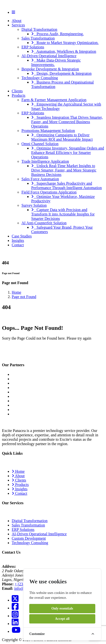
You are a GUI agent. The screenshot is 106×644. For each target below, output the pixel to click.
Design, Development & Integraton (61, 73)
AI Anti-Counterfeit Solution (44, 223)
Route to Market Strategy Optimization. (65, 43)
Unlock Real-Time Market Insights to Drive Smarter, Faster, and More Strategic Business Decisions (64, 170)
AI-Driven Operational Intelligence (49, 56)
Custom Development (29, 538)
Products (19, 95)
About (17, 21)
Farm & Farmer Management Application (54, 100)
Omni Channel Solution (40, 144)
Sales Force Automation (40, 179)
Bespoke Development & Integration (50, 69)
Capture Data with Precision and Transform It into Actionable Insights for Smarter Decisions (63, 214)
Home (16, 292)
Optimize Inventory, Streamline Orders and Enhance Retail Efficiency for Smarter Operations (68, 153)
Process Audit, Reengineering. (58, 34)
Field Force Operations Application (49, 192)
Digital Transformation (39, 29)
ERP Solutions (33, 47)
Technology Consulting (40, 78)
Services (18, 25)
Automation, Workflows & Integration (64, 51)
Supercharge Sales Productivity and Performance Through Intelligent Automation (67, 186)
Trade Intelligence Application (45, 161)
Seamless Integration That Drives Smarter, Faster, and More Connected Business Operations (67, 122)
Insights (18, 241)
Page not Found (24, 297)
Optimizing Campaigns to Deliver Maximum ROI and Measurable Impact (62, 137)
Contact (18, 245)
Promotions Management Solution (48, 131)
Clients (17, 91)
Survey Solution (34, 205)
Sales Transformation (38, 38)
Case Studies (22, 236)
